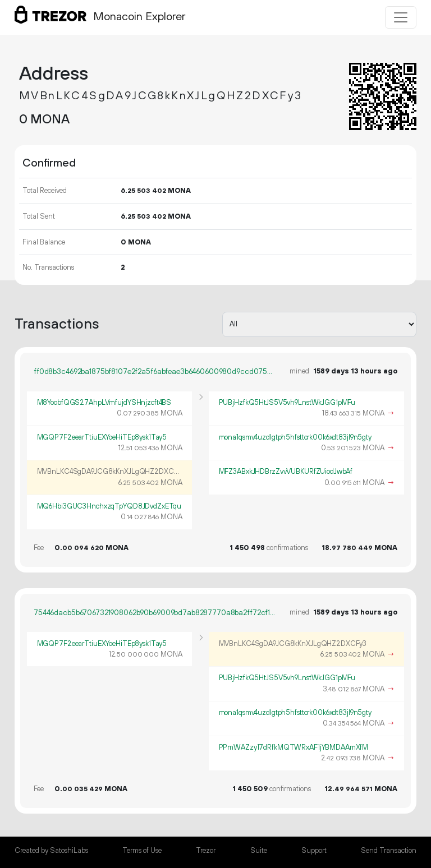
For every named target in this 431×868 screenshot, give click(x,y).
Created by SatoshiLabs (51, 851)
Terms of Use (142, 851)
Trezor (206, 851)
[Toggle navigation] (401, 17)
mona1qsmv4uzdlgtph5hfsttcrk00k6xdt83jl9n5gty (295, 437)
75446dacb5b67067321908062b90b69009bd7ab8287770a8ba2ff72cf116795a (155, 613)
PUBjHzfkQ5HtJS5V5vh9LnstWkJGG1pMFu (287, 403)
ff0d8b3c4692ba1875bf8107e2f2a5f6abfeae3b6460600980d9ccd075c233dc (155, 372)
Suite (259, 851)
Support (314, 851)
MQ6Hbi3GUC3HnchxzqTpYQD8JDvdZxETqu (109, 506)
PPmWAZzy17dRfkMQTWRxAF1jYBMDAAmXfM (294, 747)
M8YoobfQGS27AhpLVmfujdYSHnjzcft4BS (104, 403)
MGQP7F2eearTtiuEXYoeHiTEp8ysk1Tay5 (102, 437)
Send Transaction (389, 851)
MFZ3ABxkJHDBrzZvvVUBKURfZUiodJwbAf (286, 472)
